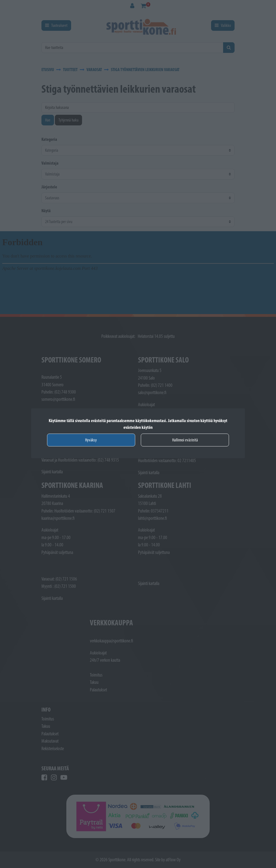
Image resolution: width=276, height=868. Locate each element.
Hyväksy (91, 440)
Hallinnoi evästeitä (185, 440)
